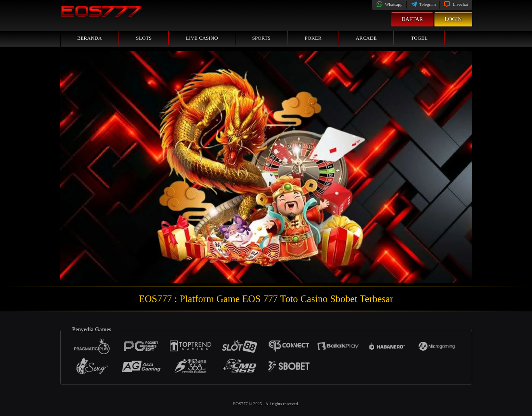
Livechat (456, 4)
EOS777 (241, 404)
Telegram (423, 4)
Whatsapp (389, 4)
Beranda (90, 38)
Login (453, 19)
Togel (419, 38)
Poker (313, 38)
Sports (262, 38)
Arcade (366, 38)
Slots (144, 38)
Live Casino (202, 38)
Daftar (412, 19)
